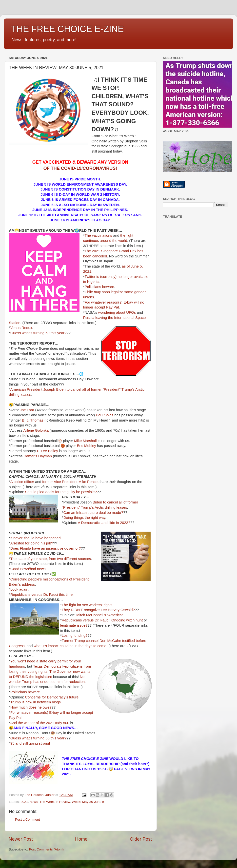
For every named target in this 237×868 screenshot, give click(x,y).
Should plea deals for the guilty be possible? (61, 492)
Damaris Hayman (38, 456)
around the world (114, 241)
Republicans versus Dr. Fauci (86, 620)
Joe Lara (27, 410)
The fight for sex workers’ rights (87, 605)
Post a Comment (28, 820)
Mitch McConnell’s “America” (100, 615)
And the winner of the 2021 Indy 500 (40, 723)
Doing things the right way (84, 518)
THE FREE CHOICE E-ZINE (67, 29)
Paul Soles (105, 415)
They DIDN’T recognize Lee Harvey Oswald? (98, 610)
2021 (24, 802)
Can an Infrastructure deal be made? (93, 513)
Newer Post (21, 839)
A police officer (22, 482)
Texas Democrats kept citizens (58, 666)
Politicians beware (99, 287)
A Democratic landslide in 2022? (104, 523)
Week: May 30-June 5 (88, 802)
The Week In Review (55, 802)
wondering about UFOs (117, 312)
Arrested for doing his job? (32, 543)
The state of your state (29, 559)
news (34, 802)
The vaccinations (98, 235)
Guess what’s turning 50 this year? (38, 333)
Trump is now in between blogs (36, 702)
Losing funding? (75, 636)
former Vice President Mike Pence (70, 482)
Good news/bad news (28, 569)
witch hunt (134, 620)
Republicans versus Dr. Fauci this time (41, 595)
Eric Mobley (86, 446)
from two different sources (70, 559)
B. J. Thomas (33, 420)
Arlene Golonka (36, 430)
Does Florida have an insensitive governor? (46, 548)
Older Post (141, 839)
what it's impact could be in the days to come (70, 646)
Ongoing (118, 620)
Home (81, 839)
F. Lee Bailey (48, 451)
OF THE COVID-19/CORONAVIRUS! (80, 168)
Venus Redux (21, 328)
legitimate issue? (74, 625)
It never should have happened (36, 538)
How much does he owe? (31, 707)
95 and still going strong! (30, 743)
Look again (19, 589)
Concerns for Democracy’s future (52, 697)
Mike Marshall (85, 441)
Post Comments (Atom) (46, 849)
